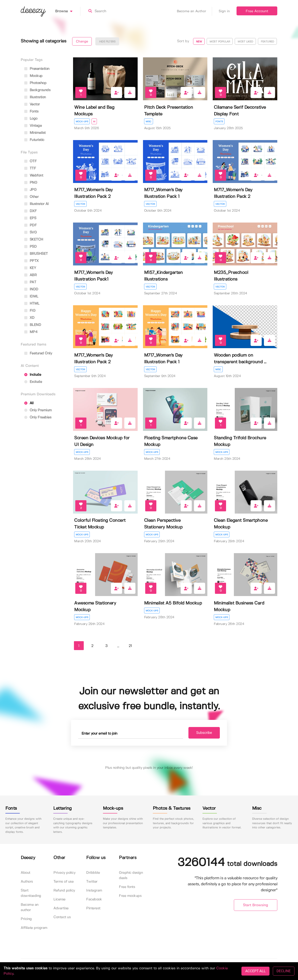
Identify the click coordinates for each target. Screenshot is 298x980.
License (59, 899)
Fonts (219, 122)
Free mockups (130, 896)
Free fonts (127, 887)
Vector (80, 204)
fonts (31, 111)
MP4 (31, 332)
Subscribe (203, 733)
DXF (30, 211)
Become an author (30, 907)
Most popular (220, 42)
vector (32, 104)
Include (33, 375)
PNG (31, 183)
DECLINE (284, 971)
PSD (30, 247)
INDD (31, 289)
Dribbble (93, 873)
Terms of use (63, 882)
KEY (30, 268)
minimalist (35, 133)
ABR (30, 275)
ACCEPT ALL (255, 971)
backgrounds (37, 90)
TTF (30, 168)
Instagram (94, 891)
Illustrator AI (37, 204)
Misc (149, 122)
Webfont (34, 176)
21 (130, 646)
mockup (33, 76)
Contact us (62, 917)
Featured (267, 42)
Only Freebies (38, 417)
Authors (27, 882)
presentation (37, 69)
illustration (35, 97)
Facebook (94, 899)
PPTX (32, 261)
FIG (30, 311)
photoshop (35, 83)
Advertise (61, 908)
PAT (30, 282)
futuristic (34, 140)
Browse (68, 11)
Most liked (245, 42)
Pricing (26, 919)
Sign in (224, 11)
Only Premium (38, 410)
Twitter (92, 882)
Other (31, 197)
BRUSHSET (36, 254)
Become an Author (194, 11)
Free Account (257, 11)
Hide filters (107, 42)
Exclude (33, 382)
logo (31, 119)
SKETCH (34, 240)
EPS (30, 218)
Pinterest (93, 908)
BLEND (33, 325)
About (26, 873)
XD (29, 318)
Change (82, 42)
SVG (30, 232)
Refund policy (64, 891)
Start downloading (31, 893)
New (199, 42)
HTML (32, 304)
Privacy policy (64, 873)
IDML (31, 296)
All (29, 403)
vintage (33, 126)
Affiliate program (34, 928)
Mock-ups (82, 122)
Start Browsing (256, 905)
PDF (30, 225)
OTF (30, 161)
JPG (30, 190)
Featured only (38, 353)
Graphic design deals (131, 875)
